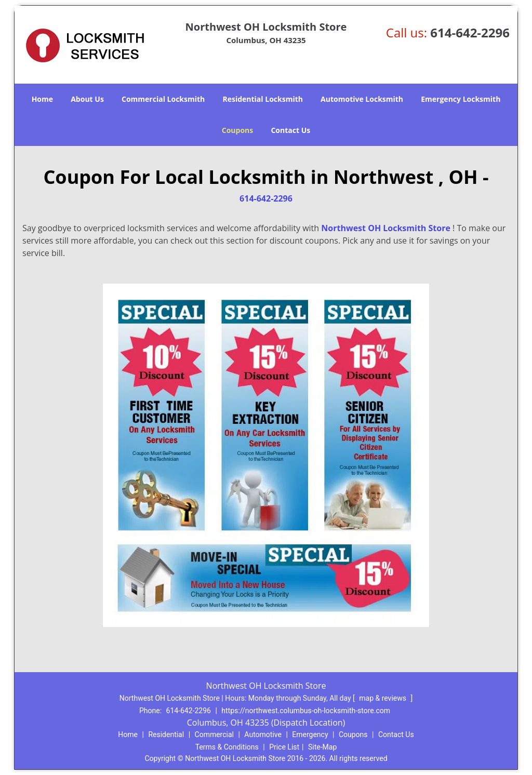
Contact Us (290, 130)
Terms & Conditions (227, 747)
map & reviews (383, 698)
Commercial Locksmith (163, 99)
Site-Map (322, 747)
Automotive (263, 734)
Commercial (214, 734)
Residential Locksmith (263, 99)
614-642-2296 (470, 32)
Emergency (310, 734)
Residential (166, 734)
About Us (87, 99)
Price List (284, 747)
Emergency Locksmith (461, 99)
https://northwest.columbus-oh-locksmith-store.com (306, 711)
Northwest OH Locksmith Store (386, 228)
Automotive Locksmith (362, 99)
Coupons (237, 130)
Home (42, 99)
